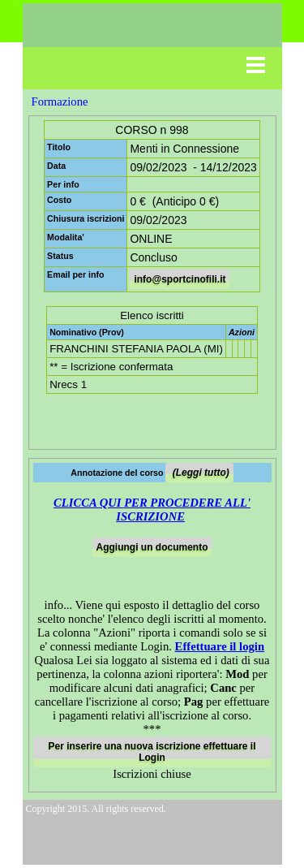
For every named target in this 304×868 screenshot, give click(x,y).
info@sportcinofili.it (180, 279)
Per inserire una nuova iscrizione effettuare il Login (152, 752)
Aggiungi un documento (152, 547)
